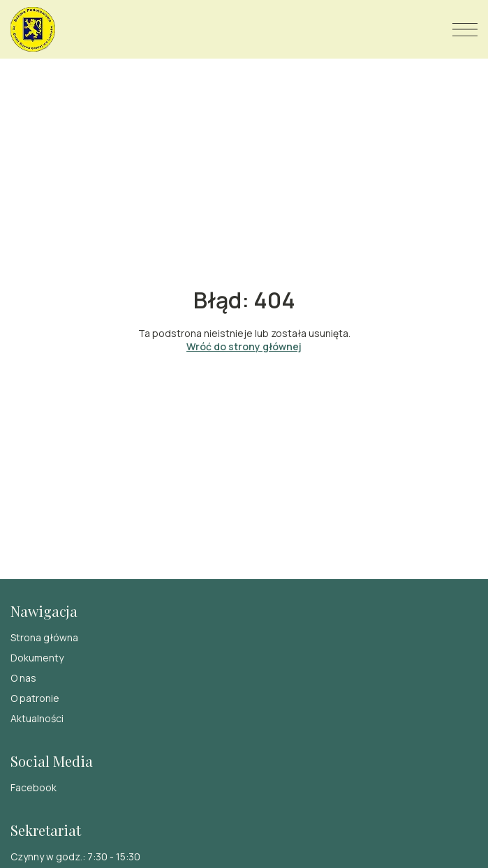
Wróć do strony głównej (244, 346)
